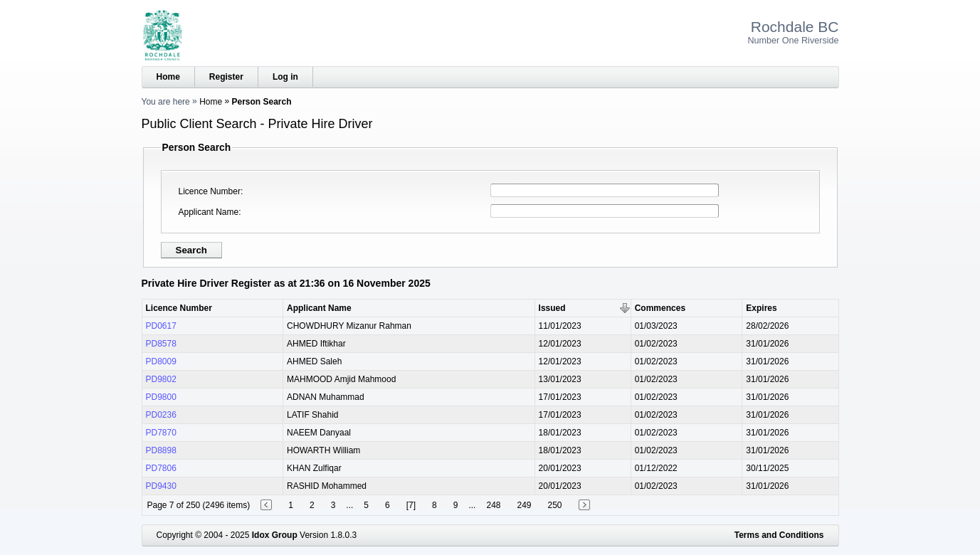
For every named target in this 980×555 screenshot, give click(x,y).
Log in (285, 77)
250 (555, 505)
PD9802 (161, 379)
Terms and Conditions (779, 535)
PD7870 (161, 433)
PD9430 (161, 486)
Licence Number (210, 191)
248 (493, 505)
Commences (660, 308)
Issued (552, 308)
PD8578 (161, 344)
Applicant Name (209, 212)
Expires (761, 308)
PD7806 (161, 468)
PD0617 (161, 326)
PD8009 (161, 361)
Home (168, 77)
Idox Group (275, 535)
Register (226, 77)
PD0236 (161, 415)
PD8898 (161, 450)
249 (524, 505)
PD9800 (161, 397)
